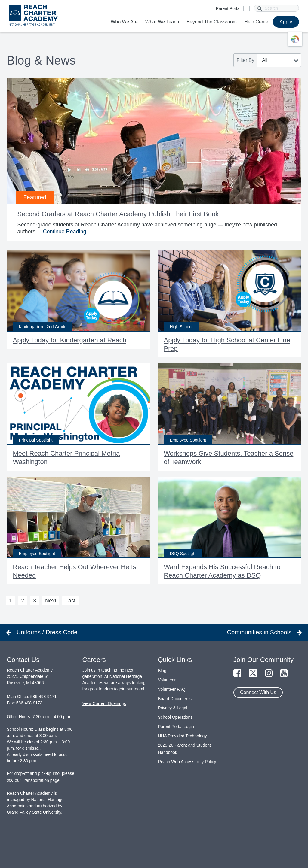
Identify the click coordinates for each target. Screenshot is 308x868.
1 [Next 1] (11, 601)
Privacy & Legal (172, 708)
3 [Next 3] (35, 601)
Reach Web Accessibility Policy (187, 762)
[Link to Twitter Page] (253, 674)
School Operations (175, 717)
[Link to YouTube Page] (284, 674)
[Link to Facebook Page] (237, 674)
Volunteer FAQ (172, 689)
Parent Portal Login (176, 727)
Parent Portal (228, 8)
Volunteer (167, 680)
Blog (162, 671)
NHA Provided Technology (182, 736)
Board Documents (175, 699)
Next (51, 601)
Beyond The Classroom (212, 22)
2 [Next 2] (23, 601)
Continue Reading (65, 232)
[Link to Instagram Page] (269, 674)
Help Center (257, 22)
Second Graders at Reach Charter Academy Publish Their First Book (118, 214)
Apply (286, 22)
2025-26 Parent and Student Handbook (184, 749)
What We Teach (162, 22)
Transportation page (41, 780)
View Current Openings (104, 703)
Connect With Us (258, 692)
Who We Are (124, 22)
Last (70, 601)
